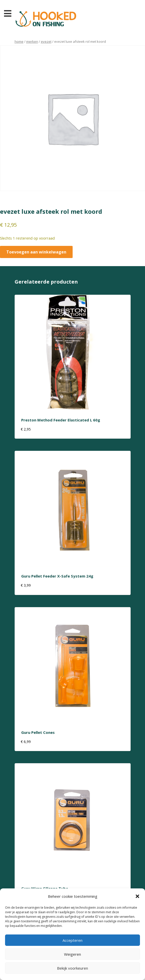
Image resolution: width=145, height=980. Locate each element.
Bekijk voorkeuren (72, 968)
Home (19, 41)
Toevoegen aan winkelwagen (36, 252)
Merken (32, 41)
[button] (137, 896)
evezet (46, 41)
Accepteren (72, 940)
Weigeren (72, 954)
